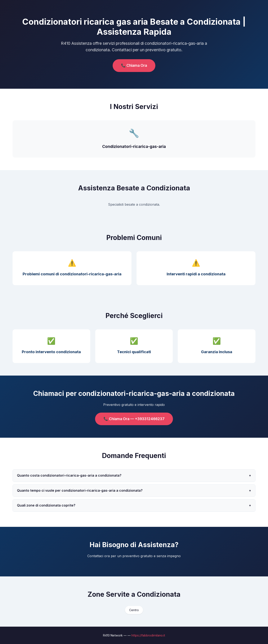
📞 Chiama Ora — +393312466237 (134, 419)
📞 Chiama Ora (134, 65)
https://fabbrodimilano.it (148, 635)
